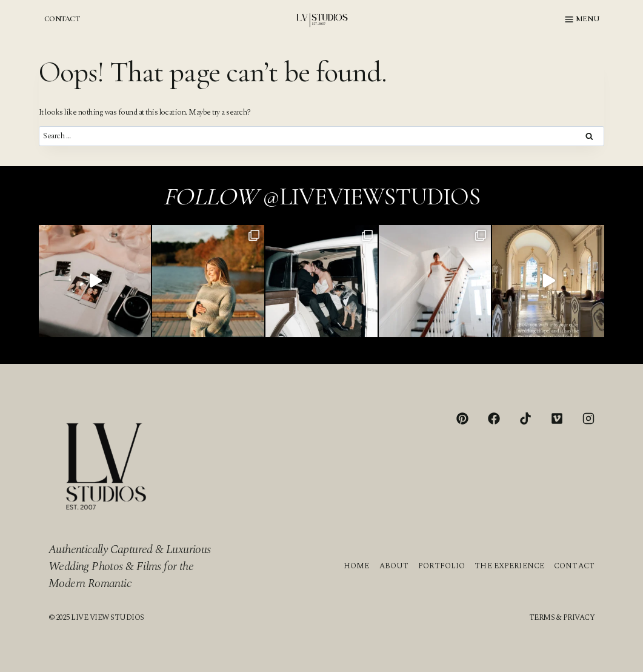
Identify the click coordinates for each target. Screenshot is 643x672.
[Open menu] (582, 19)
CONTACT (62, 19)
